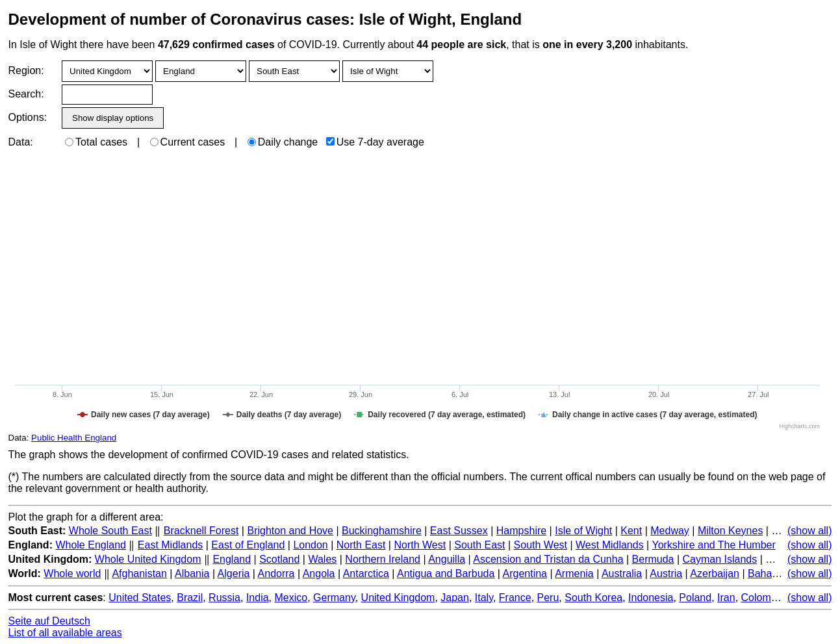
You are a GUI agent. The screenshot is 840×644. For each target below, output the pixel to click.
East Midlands (171, 545)
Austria (666, 573)
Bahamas (770, 573)
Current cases (188, 142)
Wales (322, 559)
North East (361, 545)
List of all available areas (65, 633)
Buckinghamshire (382, 531)
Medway (670, 531)
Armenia (574, 573)
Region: (26, 71)
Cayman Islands (720, 559)
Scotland (279, 559)
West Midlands (610, 545)
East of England (248, 545)
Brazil (190, 598)
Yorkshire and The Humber (713, 545)
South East (479, 545)
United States (140, 598)
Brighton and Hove (290, 531)
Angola (319, 573)
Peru (548, 598)
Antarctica (366, 573)
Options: (28, 117)
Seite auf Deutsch (49, 621)
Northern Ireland (383, 559)
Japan (455, 598)
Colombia (763, 598)
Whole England (91, 545)
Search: (26, 94)
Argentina (525, 573)
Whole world (72, 573)
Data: (21, 142)
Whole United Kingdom (148, 559)
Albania (192, 573)
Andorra (276, 573)
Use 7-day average (375, 142)
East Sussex (459, 531)
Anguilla (447, 559)
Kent (631, 531)
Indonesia (651, 598)
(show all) (809, 531)
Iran (726, 598)
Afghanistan (139, 573)
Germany (334, 598)
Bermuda (653, 559)
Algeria (234, 573)
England (232, 559)
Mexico (291, 598)
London (310, 545)
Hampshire (521, 531)
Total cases (96, 142)
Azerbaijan (715, 573)
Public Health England (74, 438)
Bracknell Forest (201, 531)
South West (541, 545)
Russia (224, 598)
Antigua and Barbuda (446, 573)
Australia (622, 573)
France (515, 598)
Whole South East (110, 531)
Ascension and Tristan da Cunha (548, 559)
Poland (695, 598)
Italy (484, 598)
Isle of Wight (583, 531)
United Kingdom (398, 598)
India (258, 598)
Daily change (283, 142)
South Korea (593, 598)
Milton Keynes (731, 531)
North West (420, 545)
